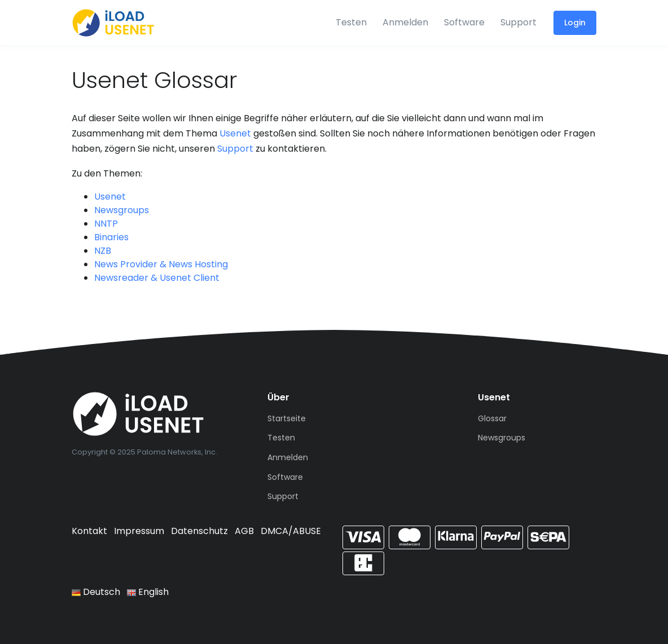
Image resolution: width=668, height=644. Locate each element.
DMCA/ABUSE (291, 531)
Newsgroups (122, 210)
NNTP (106, 224)
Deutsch (96, 592)
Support (518, 22)
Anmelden (405, 22)
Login (575, 23)
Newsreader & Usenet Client (157, 278)
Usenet (235, 133)
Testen (351, 22)
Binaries (111, 237)
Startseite (287, 418)
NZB (103, 251)
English (148, 592)
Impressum (139, 531)
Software (464, 22)
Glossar (492, 418)
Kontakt (89, 531)
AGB (244, 531)
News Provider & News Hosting (161, 264)
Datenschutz (199, 531)
